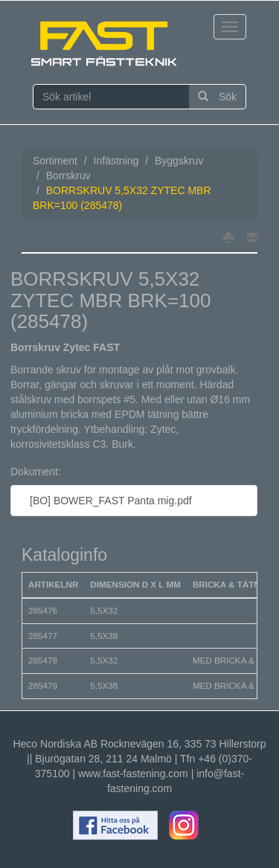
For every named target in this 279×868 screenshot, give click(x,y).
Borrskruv (68, 176)
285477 (43, 636)
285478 (43, 660)
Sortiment (55, 161)
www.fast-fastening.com (133, 774)
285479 (43, 685)
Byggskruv (179, 161)
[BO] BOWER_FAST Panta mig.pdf (107, 501)
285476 (43, 610)
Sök (217, 97)
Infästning (116, 161)
